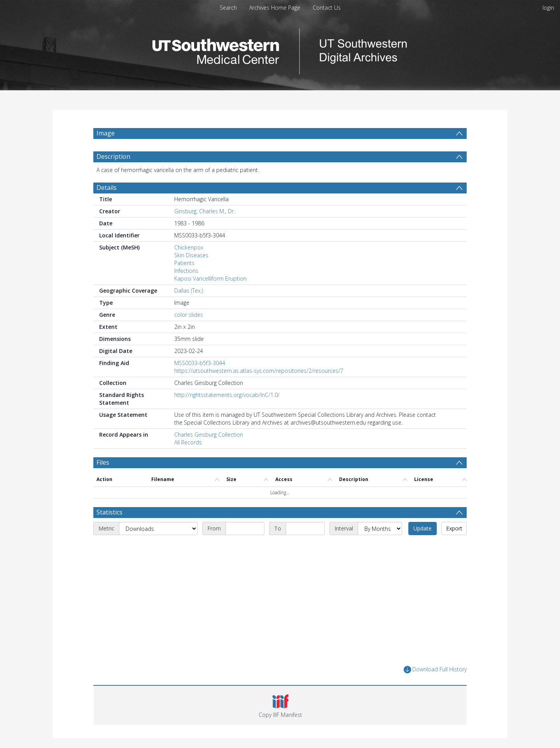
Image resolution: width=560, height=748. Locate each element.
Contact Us (327, 8)
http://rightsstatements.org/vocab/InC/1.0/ (227, 395)
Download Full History (435, 670)
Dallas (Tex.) (189, 291)
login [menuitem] (548, 8)
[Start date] (245, 529)
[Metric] (158, 529)
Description (113, 156)
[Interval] (380, 529)
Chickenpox (189, 247)
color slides (189, 315)
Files (103, 462)
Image (106, 133)
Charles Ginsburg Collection (209, 435)
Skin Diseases (191, 255)
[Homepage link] (280, 49)
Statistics (109, 512)
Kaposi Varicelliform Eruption (210, 278)
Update (423, 528)
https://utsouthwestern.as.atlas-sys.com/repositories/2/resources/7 (259, 371)
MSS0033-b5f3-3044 (200, 363)
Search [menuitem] (228, 8)
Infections (186, 271)
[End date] (305, 529)
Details (107, 188)
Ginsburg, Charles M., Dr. (205, 211)
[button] (280, 705)
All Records (188, 442)
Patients (184, 263)
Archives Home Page (275, 8)
